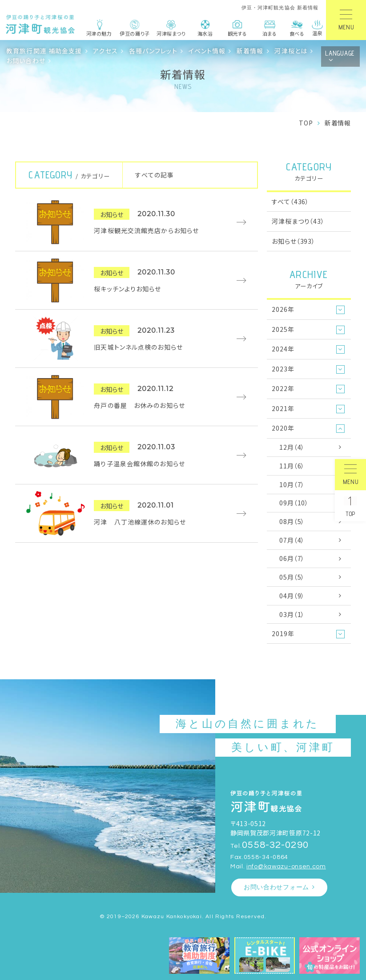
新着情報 (250, 51)
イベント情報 (207, 51)
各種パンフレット (153, 51)
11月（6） (292, 466)
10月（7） (292, 484)
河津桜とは (291, 51)
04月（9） (292, 596)
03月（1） (292, 614)
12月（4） (292, 447)
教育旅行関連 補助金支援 (44, 51)
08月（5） (292, 521)
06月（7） (292, 558)
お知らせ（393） (294, 241)
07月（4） (292, 540)
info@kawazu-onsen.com (286, 866)
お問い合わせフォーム (276, 887)
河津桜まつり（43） (298, 221)
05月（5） (292, 577)
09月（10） (294, 503)
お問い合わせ (26, 60)
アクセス (105, 51)
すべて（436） (290, 202)
